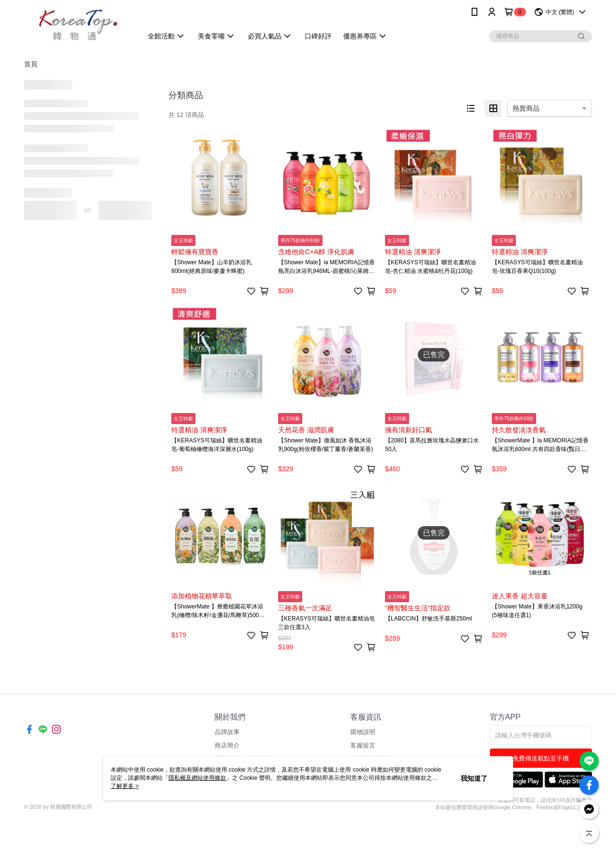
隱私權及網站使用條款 (197, 778)
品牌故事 (227, 732)
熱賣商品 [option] (526, 108)
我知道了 (474, 778)
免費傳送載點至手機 (541, 758)
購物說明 (363, 732)
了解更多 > (125, 786)
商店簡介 (227, 745)
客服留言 (363, 745)
